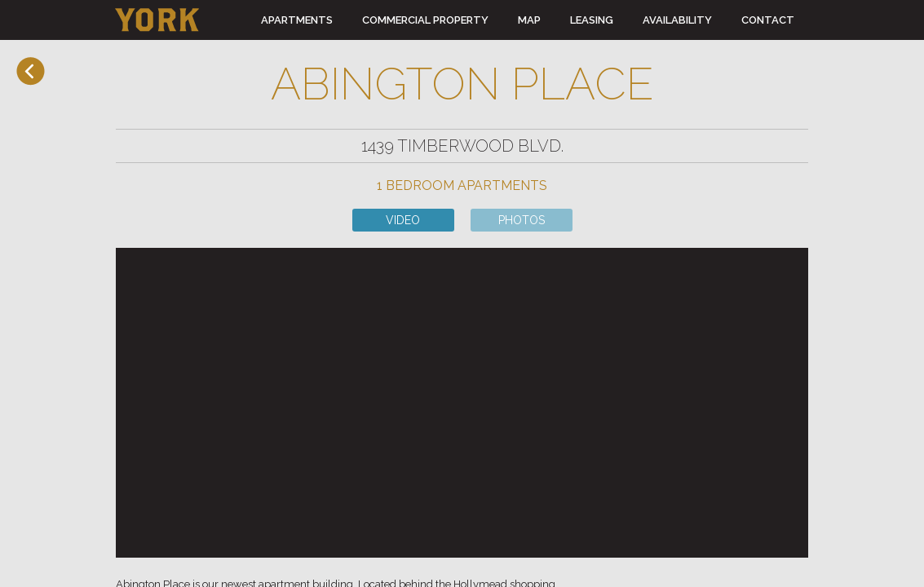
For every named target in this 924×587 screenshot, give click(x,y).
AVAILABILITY (677, 20)
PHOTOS (522, 220)
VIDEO (403, 220)
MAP (529, 20)
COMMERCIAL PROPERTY (425, 20)
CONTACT (768, 20)
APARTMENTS (297, 20)
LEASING (592, 20)
